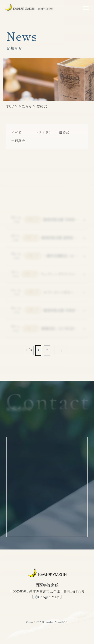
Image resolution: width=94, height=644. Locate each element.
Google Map (49, 597)
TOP (10, 106)
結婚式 (64, 132)
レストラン (44, 132)
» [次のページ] (62, 350)
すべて (16, 132)
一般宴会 (18, 141)
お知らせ (25, 106)
